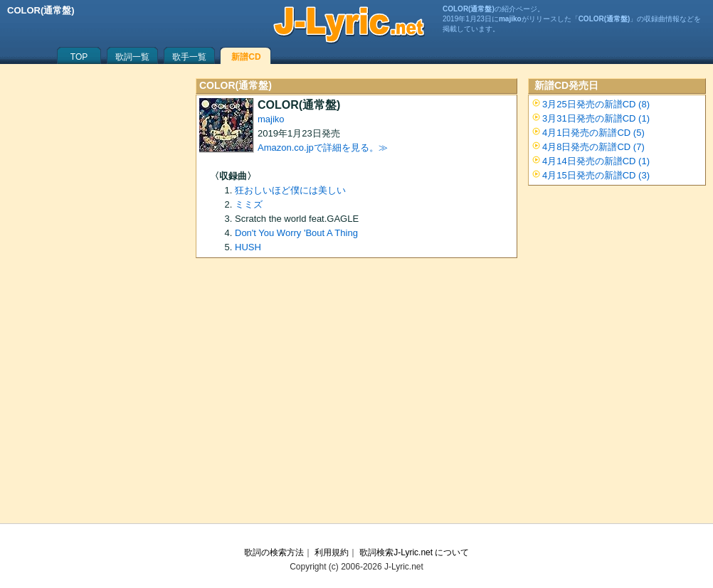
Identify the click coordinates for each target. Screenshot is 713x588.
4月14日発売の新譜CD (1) (596, 161)
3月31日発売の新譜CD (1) (596, 118)
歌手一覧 (189, 57)
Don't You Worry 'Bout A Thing (296, 233)
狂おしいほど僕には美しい (290, 190)
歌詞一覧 (132, 57)
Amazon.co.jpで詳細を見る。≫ (323, 148)
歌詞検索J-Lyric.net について (414, 552)
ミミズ (249, 204)
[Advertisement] (356, 395)
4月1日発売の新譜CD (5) (593, 133)
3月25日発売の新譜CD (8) (596, 104)
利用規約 (332, 552)
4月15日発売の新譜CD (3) (596, 175)
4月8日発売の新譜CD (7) (593, 147)
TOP (79, 57)
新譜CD (246, 57)
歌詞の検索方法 (274, 552)
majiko (271, 119)
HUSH (248, 247)
